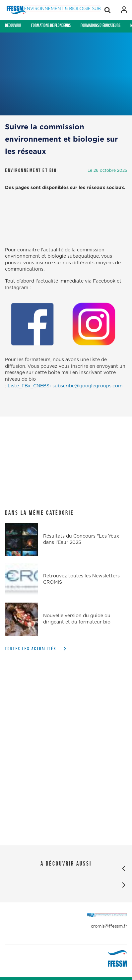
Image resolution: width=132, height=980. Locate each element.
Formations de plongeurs (51, 25)
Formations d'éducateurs (100, 25)
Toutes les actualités (31, 649)
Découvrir (13, 25)
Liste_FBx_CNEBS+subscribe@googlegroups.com (65, 386)
